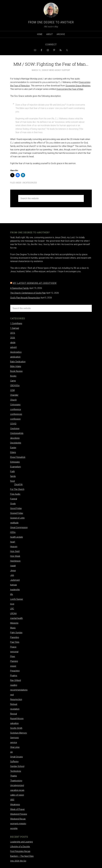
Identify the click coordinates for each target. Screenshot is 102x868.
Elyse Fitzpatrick (18, 457)
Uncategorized (30, 183)
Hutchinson (15, 561)
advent (13, 347)
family (13, 476)
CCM (12, 390)
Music (13, 628)
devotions (15, 438)
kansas (14, 585)
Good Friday (16, 508)
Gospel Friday (17, 513)
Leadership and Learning (22, 842)
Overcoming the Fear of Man (70, 89)
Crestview (15, 428)
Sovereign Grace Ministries (78, 86)
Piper (13, 656)
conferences (16, 414)
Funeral (14, 499)
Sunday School (17, 766)
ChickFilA (18, 484)
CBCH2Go (15, 386)
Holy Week (15, 556)
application (15, 357)
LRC (12, 609)
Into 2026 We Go (18, 861)
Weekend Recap (18, 819)
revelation (15, 709)
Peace (13, 647)
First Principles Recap (20, 851)
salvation (14, 723)
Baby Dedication (18, 362)
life (12, 594)
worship (14, 828)
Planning (14, 661)
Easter (13, 448)
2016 (13, 333)
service (14, 742)
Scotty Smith (16, 728)
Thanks (14, 776)
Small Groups (16, 757)
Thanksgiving (16, 781)
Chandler (14, 395)
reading (14, 685)
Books (13, 376)
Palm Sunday (16, 633)
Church (13, 400)
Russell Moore (17, 719)
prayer (13, 666)
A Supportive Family (20, 288)
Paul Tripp (15, 642)
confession (15, 419)
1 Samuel (15, 328)
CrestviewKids (17, 433)
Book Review (16, 371)
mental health (16, 618)
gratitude (14, 523)
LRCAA (13, 613)
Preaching (15, 671)
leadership (15, 590)
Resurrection (16, 699)
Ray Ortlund (16, 680)
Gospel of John (17, 518)
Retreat (14, 704)
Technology (16, 771)
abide (13, 343)
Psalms (14, 676)
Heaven (14, 547)
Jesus (13, 570)
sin (11, 752)
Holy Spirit (15, 551)
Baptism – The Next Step (22, 856)
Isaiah (13, 566)
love (12, 604)
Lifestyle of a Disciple (20, 847)
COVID (13, 424)
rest (12, 695)
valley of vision (17, 795)
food (12, 481)
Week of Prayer (17, 809)
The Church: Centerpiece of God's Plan (28, 293)
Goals (13, 504)
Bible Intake (16, 366)
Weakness (15, 805)
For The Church (17, 489)
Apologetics (16, 352)
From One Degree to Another (51, 22)
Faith (12, 471)
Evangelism (16, 467)
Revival (14, 714)
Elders (13, 452)
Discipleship (16, 443)
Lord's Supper (17, 599)
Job (12, 575)
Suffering (14, 762)
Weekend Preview (19, 814)
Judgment (15, 580)
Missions (14, 623)
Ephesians (15, 462)
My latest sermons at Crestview (35, 283)
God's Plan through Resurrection (25, 298)
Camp (13, 381)
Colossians (15, 405)
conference (16, 409)
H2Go (13, 532)
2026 (13, 338)
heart (13, 542)
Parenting (15, 637)
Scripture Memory (19, 733)
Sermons (14, 738)
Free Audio (15, 494)
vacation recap (17, 790)
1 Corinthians (16, 323)
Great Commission (19, 527)
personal (14, 652)
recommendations (19, 690)
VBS (12, 800)
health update (17, 537)
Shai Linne (15, 747)
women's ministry (18, 824)
